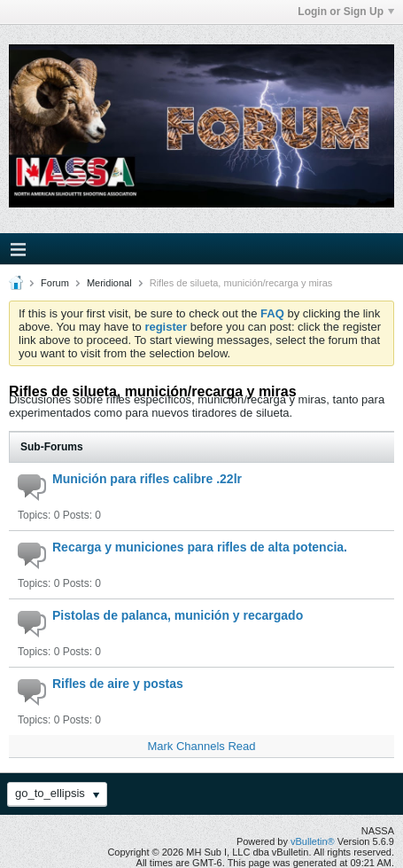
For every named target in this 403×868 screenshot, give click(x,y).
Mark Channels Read (201, 746)
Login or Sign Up (346, 12)
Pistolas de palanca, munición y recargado (178, 615)
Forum (55, 283)
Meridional (109, 283)
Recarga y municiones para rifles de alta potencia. (200, 547)
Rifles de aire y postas (118, 684)
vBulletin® (313, 841)
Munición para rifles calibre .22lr (147, 479)
